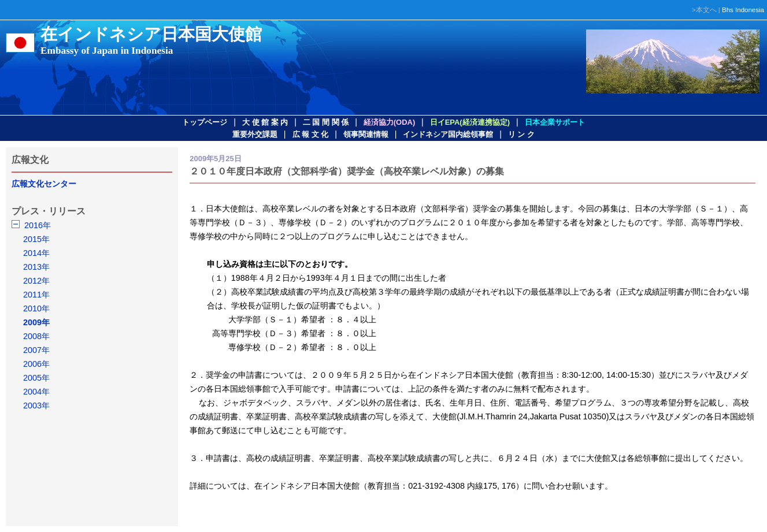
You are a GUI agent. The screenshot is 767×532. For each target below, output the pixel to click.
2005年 (36, 378)
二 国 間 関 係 (326, 122)
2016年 (38, 225)
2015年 (36, 239)
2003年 (36, 405)
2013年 (36, 267)
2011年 (36, 295)
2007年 (36, 350)
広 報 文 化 (311, 134)
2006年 (36, 364)
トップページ (205, 122)
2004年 (36, 392)
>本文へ (704, 10)
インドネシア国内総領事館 (448, 134)
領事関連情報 (366, 134)
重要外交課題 (255, 134)
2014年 (36, 253)
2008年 (36, 336)
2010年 (36, 308)
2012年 (36, 281)
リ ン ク (521, 134)
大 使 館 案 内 (265, 122)
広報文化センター (44, 184)
